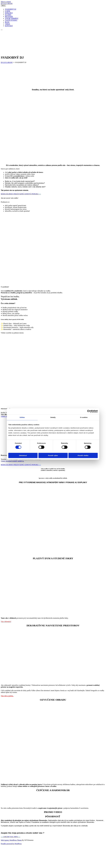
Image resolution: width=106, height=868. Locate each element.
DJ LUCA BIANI (7, 4)
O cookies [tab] (84, 417)
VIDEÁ (7, 24)
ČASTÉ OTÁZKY (11, 20)
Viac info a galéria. (7, 696)
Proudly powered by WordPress (11, 844)
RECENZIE (9, 17)
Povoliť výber (53, 455)
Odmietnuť (23, 455)
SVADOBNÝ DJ (11, 9)
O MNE (8, 11)
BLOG (7, 22)
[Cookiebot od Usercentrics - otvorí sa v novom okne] (89, 411)
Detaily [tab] (53, 417)
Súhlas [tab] (22, 417)
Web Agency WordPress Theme (11, 840)
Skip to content (6, 2)
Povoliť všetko (83, 455)
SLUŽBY (8, 15)
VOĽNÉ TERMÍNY (12, 18)
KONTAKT (9, 26)
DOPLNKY (9, 13)
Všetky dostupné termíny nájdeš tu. (12, 461)
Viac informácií (6, 622)
